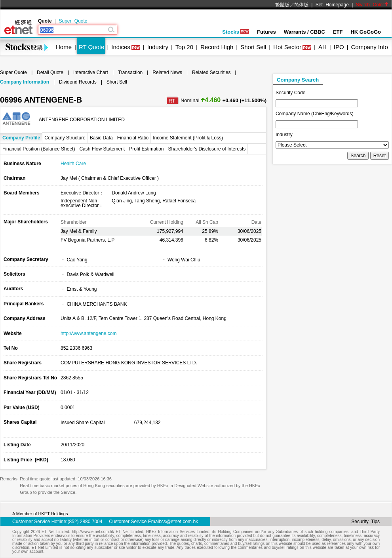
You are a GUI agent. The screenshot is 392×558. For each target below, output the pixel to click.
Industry (158, 47)
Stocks (236, 32)
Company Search (298, 80)
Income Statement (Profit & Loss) (188, 138)
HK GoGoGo (366, 32)
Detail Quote (50, 72)
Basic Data (101, 138)
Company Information (25, 82)
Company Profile (21, 138)
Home (64, 47)
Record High (217, 47)
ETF (338, 32)
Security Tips (365, 522)
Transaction (130, 72)
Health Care (73, 164)
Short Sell (253, 47)
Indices (121, 47)
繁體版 (282, 5)
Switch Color (372, 5)
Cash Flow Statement (102, 149)
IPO (339, 47)
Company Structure (65, 138)
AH (323, 47)
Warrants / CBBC (304, 32)
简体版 (301, 5)
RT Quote (91, 47)
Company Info (369, 47)
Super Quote (73, 21)
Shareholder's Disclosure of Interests (207, 149)
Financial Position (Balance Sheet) (39, 149)
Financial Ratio (133, 138)
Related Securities (211, 72)
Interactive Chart (91, 72)
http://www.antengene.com (88, 333)
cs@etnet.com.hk (180, 522)
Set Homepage (332, 5)
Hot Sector (287, 47)
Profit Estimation (146, 149)
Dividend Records (78, 82)
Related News (167, 72)
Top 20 (184, 47)
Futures (266, 32)
